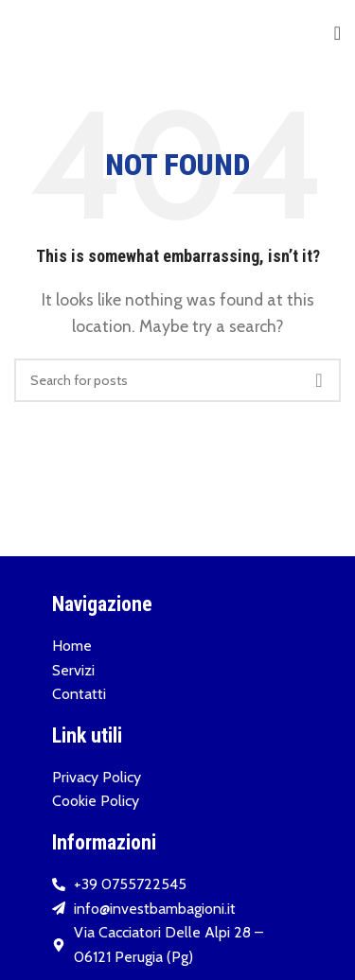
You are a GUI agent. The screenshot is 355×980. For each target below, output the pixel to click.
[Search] (177, 380)
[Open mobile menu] (337, 33)
